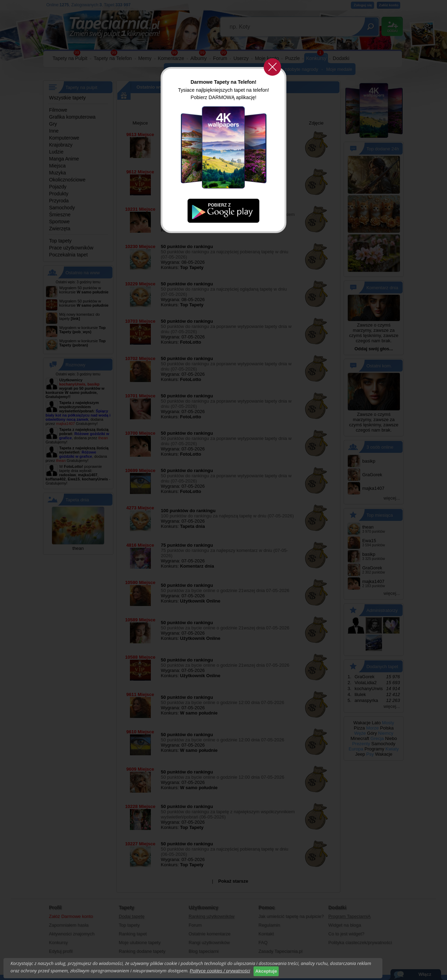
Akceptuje (266, 971)
